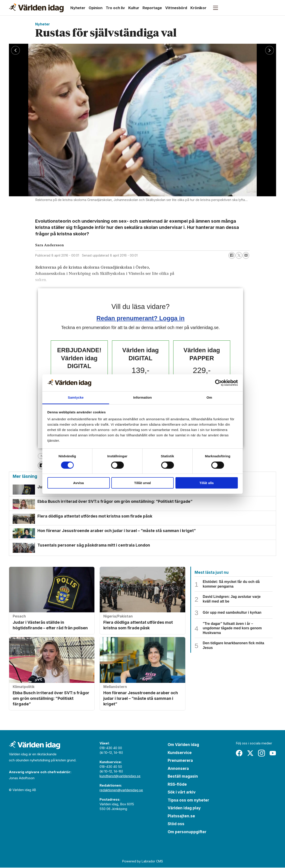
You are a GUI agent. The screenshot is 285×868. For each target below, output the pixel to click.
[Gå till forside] (36, 8)
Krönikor (198, 8)
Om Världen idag (183, 745)
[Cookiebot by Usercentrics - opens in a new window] (218, 383)
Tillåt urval (143, 483)
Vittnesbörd (176, 8)
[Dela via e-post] (246, 255)
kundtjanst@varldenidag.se (120, 776)
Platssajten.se (181, 816)
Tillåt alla (207, 483)
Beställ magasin (183, 777)
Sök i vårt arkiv (182, 793)
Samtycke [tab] (76, 397)
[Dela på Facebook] (232, 255)
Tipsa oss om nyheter (188, 800)
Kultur (134, 8)
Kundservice (180, 753)
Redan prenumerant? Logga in (140, 318)
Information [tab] (142, 397)
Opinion (96, 8)
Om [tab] (209, 397)
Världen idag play (184, 808)
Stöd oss (176, 824)
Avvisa (79, 483)
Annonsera (178, 769)
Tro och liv (115, 8)
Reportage (152, 8)
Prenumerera (180, 761)
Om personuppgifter (187, 832)
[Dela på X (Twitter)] (239, 255)
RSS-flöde (177, 785)
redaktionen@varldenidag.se (121, 790)
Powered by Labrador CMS (143, 861)
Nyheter (78, 8)
